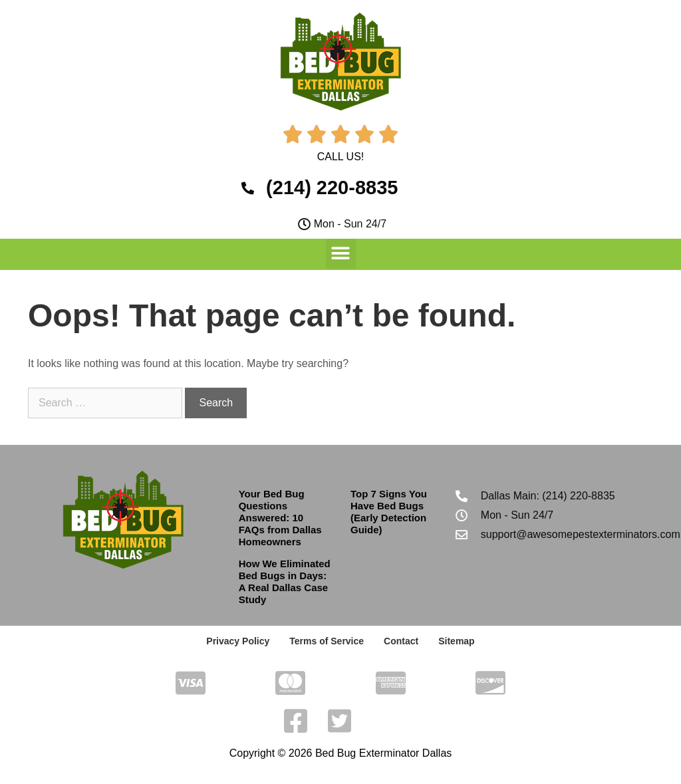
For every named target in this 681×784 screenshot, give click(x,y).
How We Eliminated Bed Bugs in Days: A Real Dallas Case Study (285, 582)
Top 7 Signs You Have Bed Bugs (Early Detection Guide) (389, 512)
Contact (401, 641)
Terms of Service (327, 641)
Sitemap (456, 641)
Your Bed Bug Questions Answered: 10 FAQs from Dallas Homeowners (280, 518)
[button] (341, 254)
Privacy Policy (238, 641)
